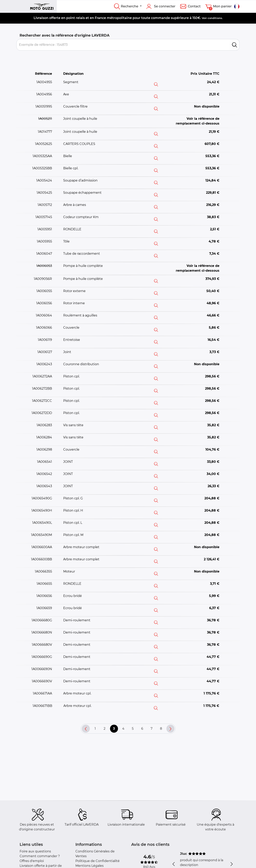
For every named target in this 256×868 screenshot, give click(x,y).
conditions (215, 18)
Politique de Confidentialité (97, 861)
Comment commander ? (40, 856)
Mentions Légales (89, 866)
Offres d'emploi (32, 861)
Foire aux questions (35, 851)
